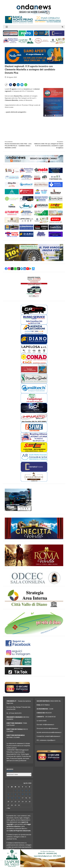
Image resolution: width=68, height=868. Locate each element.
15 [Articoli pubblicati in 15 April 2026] (15, 798)
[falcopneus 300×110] (56, 192)
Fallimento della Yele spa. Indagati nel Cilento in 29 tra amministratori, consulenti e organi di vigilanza (49, 145)
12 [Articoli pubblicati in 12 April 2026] (30, 794)
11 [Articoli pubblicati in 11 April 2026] (26, 794)
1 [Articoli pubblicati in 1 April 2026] (15, 791)
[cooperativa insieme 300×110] (12, 199)
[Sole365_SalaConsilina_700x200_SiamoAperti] (34, 56)
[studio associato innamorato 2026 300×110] (12, 177)
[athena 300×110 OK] (12, 170)
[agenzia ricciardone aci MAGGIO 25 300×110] (26, 177)
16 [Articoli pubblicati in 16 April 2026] (19, 798)
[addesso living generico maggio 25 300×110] (26, 192)
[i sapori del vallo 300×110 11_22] (26, 41)
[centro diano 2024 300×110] (26, 234)
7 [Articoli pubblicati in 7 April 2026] (12, 794)
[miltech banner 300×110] (26, 185)
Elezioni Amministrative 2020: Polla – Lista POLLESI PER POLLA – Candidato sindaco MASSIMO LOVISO (19, 145)
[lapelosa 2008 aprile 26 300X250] (18, 500)
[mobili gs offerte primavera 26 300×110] (12, 185)
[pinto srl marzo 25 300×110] (26, 33)
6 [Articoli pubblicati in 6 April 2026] (8, 794)
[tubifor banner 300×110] (12, 213)
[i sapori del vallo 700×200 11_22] (34, 858)
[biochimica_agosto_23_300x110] (26, 227)
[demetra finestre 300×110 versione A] (57, 33)
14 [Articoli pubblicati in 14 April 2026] (12, 798)
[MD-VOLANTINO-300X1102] (12, 227)
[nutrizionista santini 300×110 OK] (56, 199)
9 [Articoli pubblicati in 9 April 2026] (19, 794)
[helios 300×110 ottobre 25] (12, 206)
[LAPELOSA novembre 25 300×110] (26, 220)
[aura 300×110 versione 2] (12, 192)
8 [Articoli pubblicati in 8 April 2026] (15, 794)
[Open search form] (63, 27)
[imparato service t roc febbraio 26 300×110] (26, 199)
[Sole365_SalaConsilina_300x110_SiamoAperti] (41, 33)
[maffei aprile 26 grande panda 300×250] (34, 287)
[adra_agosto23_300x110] (56, 213)
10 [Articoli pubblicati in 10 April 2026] (22, 794)
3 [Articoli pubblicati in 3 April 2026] (22, 791)
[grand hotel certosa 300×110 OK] (41, 185)
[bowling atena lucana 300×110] (10, 41)
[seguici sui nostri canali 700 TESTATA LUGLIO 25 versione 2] (34, 12)
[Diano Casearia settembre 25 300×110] (57, 41)
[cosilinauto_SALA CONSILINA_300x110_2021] (56, 227)
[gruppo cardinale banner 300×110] (10, 33)
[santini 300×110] (56, 206)
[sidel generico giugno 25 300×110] (56, 220)
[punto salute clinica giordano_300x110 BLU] (56, 185)
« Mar (8, 808)
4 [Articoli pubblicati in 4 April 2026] (26, 791)
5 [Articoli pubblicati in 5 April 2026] (30, 791)
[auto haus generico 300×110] (56, 177)
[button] (7, 27)
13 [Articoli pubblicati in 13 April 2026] (8, 798)
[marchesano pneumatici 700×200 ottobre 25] (34, 253)
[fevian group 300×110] (26, 206)
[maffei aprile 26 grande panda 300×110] (41, 177)
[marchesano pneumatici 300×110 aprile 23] (41, 199)
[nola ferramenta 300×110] (41, 170)
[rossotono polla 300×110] (41, 227)
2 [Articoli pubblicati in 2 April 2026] (19, 791)
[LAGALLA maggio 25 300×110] (41, 206)
